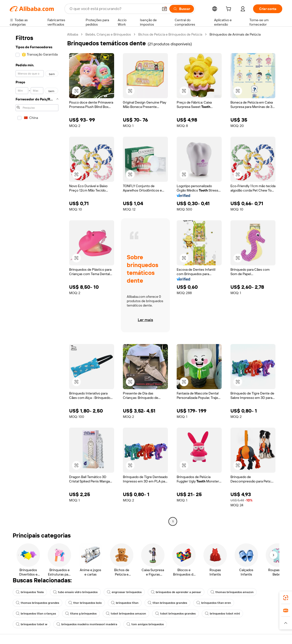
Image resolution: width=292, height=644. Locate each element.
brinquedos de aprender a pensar (176, 592)
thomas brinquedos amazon (232, 592)
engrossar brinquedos (124, 592)
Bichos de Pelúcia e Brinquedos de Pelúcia (170, 34)
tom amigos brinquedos (145, 624)
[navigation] (37, 279)
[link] (286, 598)
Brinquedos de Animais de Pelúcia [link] (235, 34)
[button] (164, 9)
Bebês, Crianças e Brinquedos (108, 34)
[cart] (229, 10)
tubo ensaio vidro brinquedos (75, 592)
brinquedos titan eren (214, 603)
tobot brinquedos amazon (126, 614)
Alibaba (73, 34)
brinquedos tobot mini (222, 614)
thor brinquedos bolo (85, 603)
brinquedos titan (125, 603)
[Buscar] (182, 9)
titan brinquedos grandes (167, 603)
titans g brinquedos (81, 614)
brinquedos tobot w (32, 624)
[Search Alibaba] (114, 9)
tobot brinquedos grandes (175, 614)
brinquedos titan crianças (36, 614)
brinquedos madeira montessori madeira (87, 624)
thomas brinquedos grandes (37, 603)
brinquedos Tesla (30, 592)
